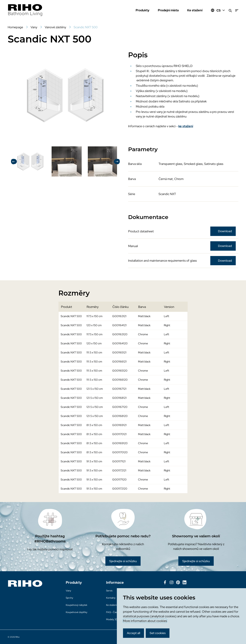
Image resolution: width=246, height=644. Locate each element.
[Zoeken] (230, 10)
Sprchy (69, 598)
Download (225, 231)
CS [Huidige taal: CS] (221, 10)
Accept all (134, 633)
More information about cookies (145, 621)
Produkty (142, 10)
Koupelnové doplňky (77, 612)
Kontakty (111, 598)
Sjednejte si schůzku (123, 561)
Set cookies (158, 633)
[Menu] (237, 10)
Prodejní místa (168, 10)
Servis (109, 591)
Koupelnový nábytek (77, 605)
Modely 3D (112, 619)
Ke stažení (195, 10)
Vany (68, 591)
